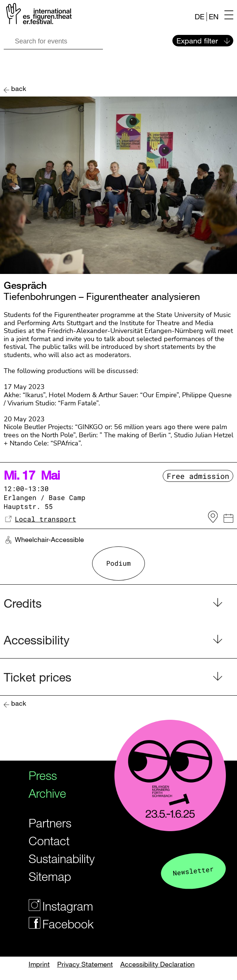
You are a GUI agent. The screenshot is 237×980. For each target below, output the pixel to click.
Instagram (55, 906)
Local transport (46, 519)
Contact (49, 841)
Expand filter (197, 41)
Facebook (55, 924)
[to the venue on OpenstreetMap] (213, 517)
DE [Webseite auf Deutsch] (199, 17)
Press (43, 775)
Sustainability (55, 858)
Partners (50, 823)
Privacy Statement (85, 964)
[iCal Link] (228, 519)
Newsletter (193, 871)
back (19, 89)
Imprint (39, 964)
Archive (47, 793)
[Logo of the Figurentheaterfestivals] (38, 15)
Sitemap (50, 876)
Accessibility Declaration (158, 964)
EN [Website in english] (214, 17)
